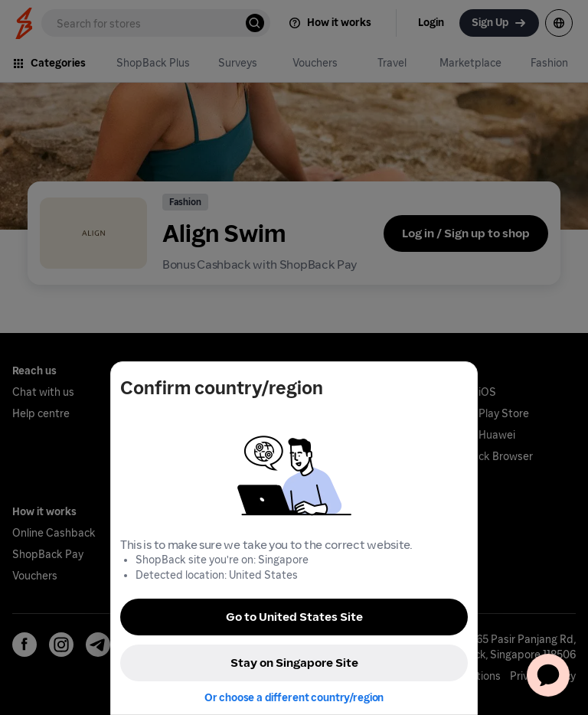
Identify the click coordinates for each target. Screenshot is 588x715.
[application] (548, 675)
